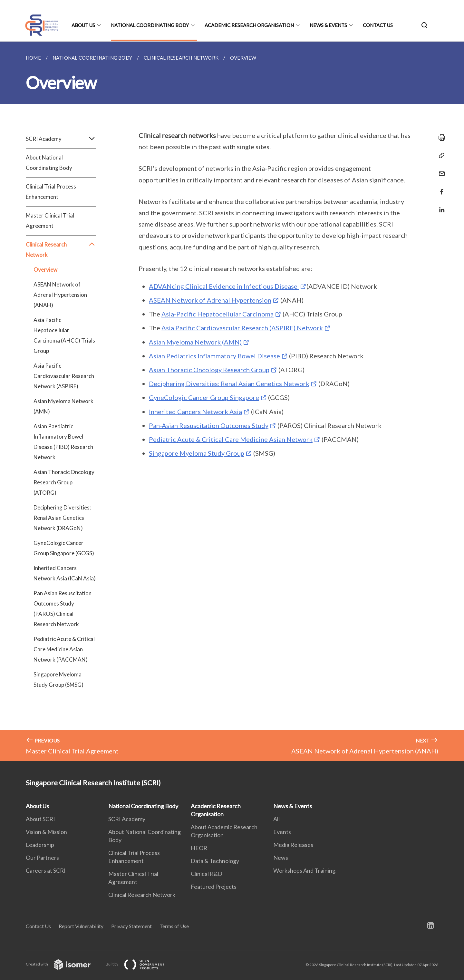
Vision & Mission (46, 832)
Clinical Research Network (61, 250)
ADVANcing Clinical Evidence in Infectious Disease (224, 286)
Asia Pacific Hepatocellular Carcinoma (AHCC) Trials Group (64, 335)
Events (282, 832)
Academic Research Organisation (249, 25)
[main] (232, 401)
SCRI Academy (61, 139)
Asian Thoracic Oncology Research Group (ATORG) (64, 482)
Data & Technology (215, 861)
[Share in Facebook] (440, 188)
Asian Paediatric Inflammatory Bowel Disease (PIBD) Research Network (63, 442)
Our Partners (42, 858)
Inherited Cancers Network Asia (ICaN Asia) (65, 573)
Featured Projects (214, 887)
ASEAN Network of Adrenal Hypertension (210, 300)
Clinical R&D (207, 874)
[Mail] (440, 170)
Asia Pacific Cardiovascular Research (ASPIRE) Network (242, 328)
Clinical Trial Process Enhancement (51, 192)
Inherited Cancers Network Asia (195, 412)
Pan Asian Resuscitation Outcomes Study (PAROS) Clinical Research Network (63, 609)
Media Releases (293, 845)
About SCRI (40, 819)
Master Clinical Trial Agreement (50, 221)
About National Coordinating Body (49, 163)
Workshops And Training (304, 870)
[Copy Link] (440, 156)
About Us (83, 25)
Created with (63, 964)
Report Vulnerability (81, 926)
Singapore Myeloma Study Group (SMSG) (58, 679)
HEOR (199, 848)
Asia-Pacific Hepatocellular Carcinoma (217, 314)
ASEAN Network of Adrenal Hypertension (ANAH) (60, 295)
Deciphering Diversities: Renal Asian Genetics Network (229, 383)
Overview (45, 270)
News (281, 858)
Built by (140, 964)
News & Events (328, 25)
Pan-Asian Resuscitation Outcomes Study (209, 425)
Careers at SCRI (46, 870)
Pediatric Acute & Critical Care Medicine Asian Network (231, 439)
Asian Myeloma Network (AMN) (63, 406)
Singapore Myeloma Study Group (197, 453)
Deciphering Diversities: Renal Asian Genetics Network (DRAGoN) (62, 518)
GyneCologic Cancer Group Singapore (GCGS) (64, 548)
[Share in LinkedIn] (440, 206)
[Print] (440, 138)
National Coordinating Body (150, 25)
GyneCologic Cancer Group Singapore (204, 397)
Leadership (40, 845)
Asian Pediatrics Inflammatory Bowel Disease (214, 356)
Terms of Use (174, 926)
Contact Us (378, 25)
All (276, 819)
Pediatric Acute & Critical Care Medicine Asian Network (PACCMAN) (64, 649)
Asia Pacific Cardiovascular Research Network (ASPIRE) (64, 376)
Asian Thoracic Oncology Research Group (209, 370)
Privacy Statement (131, 926)
